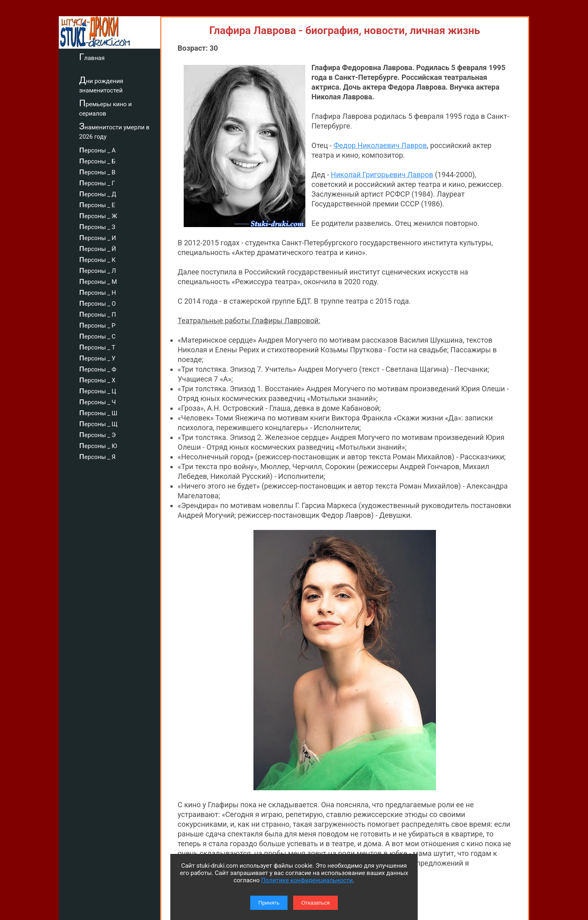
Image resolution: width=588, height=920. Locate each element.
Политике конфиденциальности (307, 880)
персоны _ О (98, 302)
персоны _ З (97, 226)
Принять (269, 903)
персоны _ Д (98, 193)
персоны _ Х (97, 379)
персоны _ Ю (98, 445)
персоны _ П (98, 313)
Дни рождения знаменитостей (101, 85)
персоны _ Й (98, 248)
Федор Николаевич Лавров (380, 145)
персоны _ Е (97, 204)
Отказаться (315, 903)
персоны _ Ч (98, 401)
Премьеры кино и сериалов (105, 108)
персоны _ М (98, 281)
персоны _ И (98, 237)
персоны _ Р (97, 324)
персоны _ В (97, 171)
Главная (92, 57)
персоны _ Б (97, 160)
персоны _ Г (97, 182)
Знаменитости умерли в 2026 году (114, 131)
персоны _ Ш (98, 412)
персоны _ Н (98, 292)
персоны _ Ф (98, 368)
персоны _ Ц (98, 390)
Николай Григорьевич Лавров (382, 175)
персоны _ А (97, 149)
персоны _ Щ (98, 423)
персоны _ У (97, 357)
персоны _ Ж (98, 215)
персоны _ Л (98, 270)
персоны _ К (97, 259)
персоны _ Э (97, 434)
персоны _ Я (97, 456)
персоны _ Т (97, 346)
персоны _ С (97, 335)
